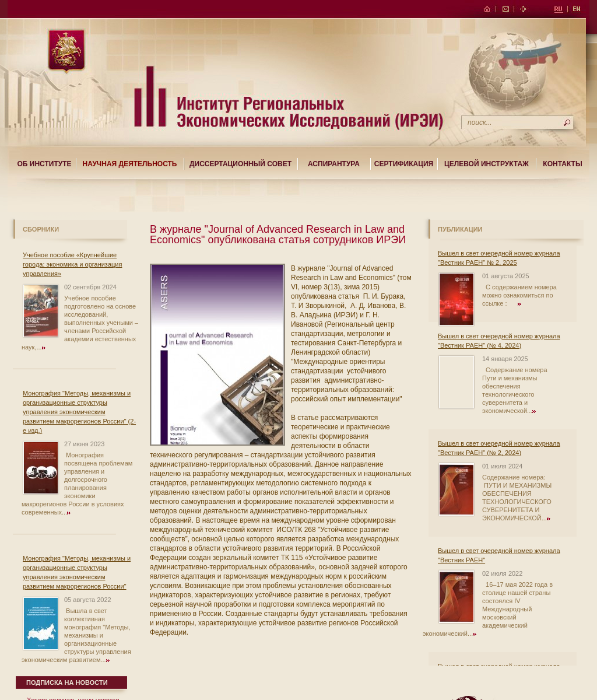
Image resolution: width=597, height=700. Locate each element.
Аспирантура (334, 164)
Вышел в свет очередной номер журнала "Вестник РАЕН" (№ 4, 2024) (499, 341)
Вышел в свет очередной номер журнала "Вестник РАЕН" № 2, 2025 (499, 258)
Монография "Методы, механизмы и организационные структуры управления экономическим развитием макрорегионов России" (77, 572)
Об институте (44, 164)
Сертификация (404, 164)
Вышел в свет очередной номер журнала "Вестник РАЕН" (499, 555)
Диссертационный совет (240, 164)
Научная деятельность (130, 164)
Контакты (562, 164)
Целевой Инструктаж (487, 164)
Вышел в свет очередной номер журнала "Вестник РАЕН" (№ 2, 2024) (499, 448)
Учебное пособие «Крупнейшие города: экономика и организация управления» (72, 264)
